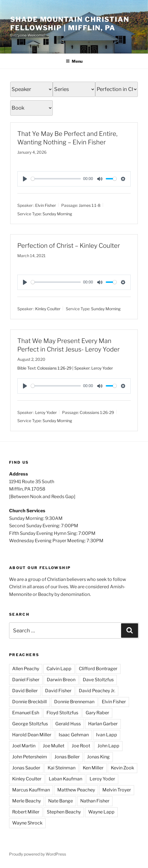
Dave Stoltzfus (98, 680)
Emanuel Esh (26, 713)
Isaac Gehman (74, 735)
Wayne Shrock (27, 823)
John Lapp (108, 746)
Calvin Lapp (59, 669)
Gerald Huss (68, 724)
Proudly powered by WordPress (38, 854)
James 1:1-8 (90, 205)
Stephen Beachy (64, 812)
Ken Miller (93, 768)
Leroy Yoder (46, 412)
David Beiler (25, 691)
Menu (74, 61)
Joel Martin (24, 746)
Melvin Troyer (117, 790)
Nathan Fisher (95, 801)
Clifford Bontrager (98, 669)
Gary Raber (97, 713)
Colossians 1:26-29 (54, 368)
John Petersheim (30, 757)
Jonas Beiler (67, 757)
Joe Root (81, 746)
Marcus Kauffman (31, 790)
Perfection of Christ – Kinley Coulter (69, 246)
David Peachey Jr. (97, 691)
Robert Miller (26, 812)
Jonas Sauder (26, 768)
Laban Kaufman (65, 779)
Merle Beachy (27, 801)
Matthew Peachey (76, 790)
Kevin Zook (122, 768)
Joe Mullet (54, 746)
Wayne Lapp (101, 812)
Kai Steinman (62, 768)
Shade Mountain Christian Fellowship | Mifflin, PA (70, 24)
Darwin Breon (61, 680)
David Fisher (58, 691)
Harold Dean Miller (32, 735)
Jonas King (98, 757)
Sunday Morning (57, 213)
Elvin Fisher (46, 205)
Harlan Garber (103, 724)
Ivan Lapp (107, 735)
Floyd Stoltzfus (62, 713)
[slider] (56, 179)
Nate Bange (61, 801)
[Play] (25, 179)
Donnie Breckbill (29, 702)
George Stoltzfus (30, 724)
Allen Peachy (26, 669)
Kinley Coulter (48, 308)
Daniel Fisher (26, 680)
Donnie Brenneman (74, 702)
